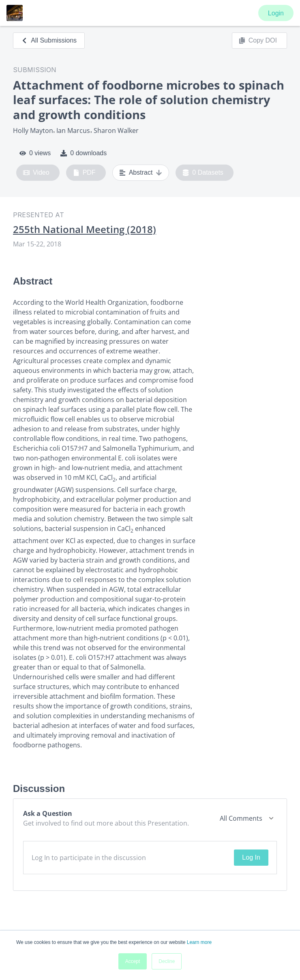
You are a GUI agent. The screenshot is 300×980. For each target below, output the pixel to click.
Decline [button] (167, 961)
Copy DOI (258, 41)
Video (36, 173)
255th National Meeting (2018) (85, 229)
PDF (84, 173)
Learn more (199, 942)
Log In (251, 857)
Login (276, 13)
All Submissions (49, 40)
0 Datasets (203, 173)
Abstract (141, 173)
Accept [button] (133, 961)
